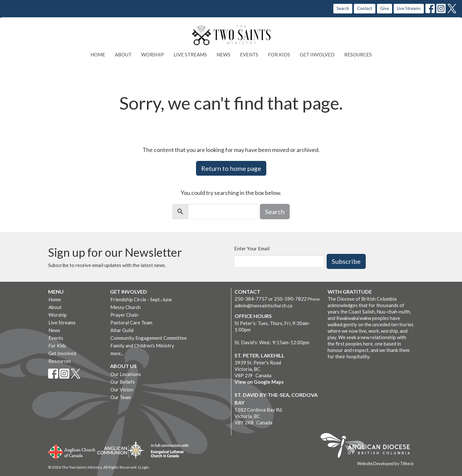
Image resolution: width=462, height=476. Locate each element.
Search (343, 8)
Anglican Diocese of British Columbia (368, 447)
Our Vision (122, 389)
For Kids (279, 54)
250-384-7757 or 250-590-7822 (271, 299)
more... (117, 353)
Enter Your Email (252, 248)
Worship (153, 54)
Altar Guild (122, 330)
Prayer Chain (124, 315)
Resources (358, 54)
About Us (123, 366)
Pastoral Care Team (131, 322)
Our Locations (126, 374)
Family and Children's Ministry (142, 346)
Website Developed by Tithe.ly (385, 463)
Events (249, 54)
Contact (365, 8)
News (223, 54)
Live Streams (409, 8)
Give (385, 8)
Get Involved (317, 54)
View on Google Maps (259, 382)
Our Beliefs (123, 382)
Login (145, 467)
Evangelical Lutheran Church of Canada (167, 451)
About (123, 54)
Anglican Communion (121, 450)
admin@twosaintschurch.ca (263, 305)
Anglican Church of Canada (72, 451)
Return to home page (231, 168)
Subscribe (346, 261)
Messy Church (125, 307)
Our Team (121, 397)
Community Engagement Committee (149, 338)
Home (98, 54)
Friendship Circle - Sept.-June (141, 299)
